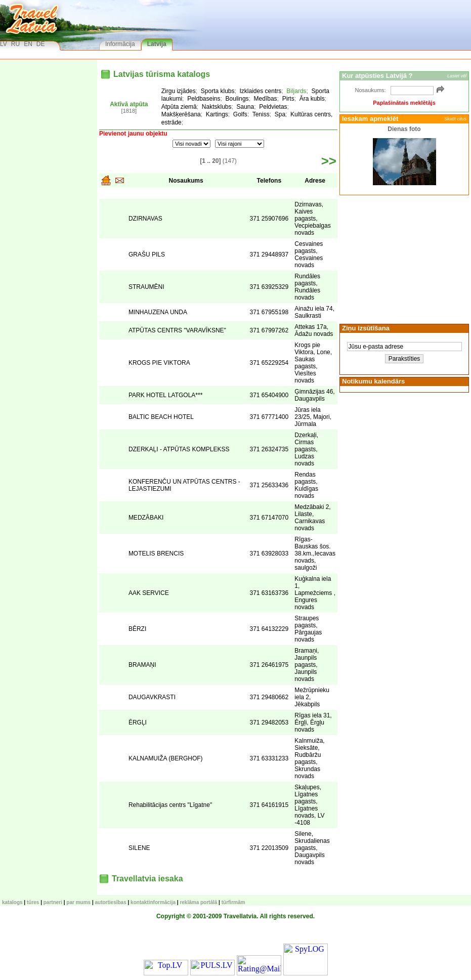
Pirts (288, 99)
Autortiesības (111, 902)
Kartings (217, 114)
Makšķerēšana (181, 114)
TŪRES (33, 902)
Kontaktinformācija (153, 902)
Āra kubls (312, 99)
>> (329, 161)
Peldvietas (273, 107)
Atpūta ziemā (179, 107)
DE (41, 44)
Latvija (157, 44)
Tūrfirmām (233, 902)
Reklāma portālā (198, 902)
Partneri (53, 902)
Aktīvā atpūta (129, 104)
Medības (266, 99)
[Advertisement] (403, 259)
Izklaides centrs (261, 91)
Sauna (246, 107)
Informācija (120, 44)
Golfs (240, 114)
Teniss (261, 114)
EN (28, 44)
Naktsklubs (217, 107)
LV (4, 44)
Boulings (237, 99)
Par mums (78, 902)
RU (15, 44)
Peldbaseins (204, 99)
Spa (280, 114)
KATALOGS (12, 902)
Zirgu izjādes (179, 91)
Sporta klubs (218, 91)
